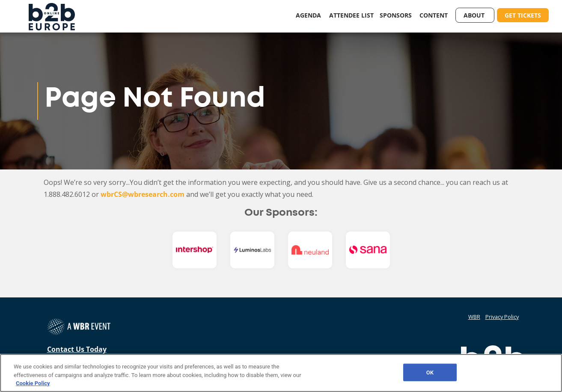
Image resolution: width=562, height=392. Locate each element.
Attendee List (351, 15)
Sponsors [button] (397, 15)
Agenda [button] (309, 15)
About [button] (475, 15)
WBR (474, 317)
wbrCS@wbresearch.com (143, 194)
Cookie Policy (33, 383)
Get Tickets (523, 15)
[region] (281, 373)
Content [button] (434, 15)
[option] (195, 250)
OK (430, 372)
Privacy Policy (502, 317)
